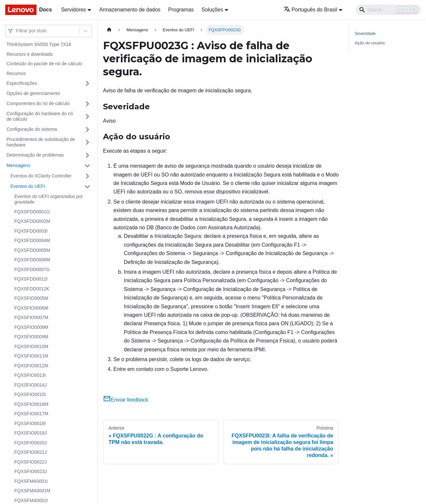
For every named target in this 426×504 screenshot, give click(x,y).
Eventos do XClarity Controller (41, 176)
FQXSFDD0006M (32, 260)
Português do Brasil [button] (310, 10)
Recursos (16, 73)
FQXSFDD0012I (31, 279)
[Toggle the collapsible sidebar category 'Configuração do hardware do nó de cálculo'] (87, 117)
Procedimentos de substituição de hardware (41, 142)
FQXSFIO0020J (31, 443)
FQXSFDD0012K (32, 289)
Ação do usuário (370, 43)
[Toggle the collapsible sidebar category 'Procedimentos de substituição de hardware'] (87, 142)
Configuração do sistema (32, 129)
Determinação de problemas (35, 155)
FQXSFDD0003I (31, 231)
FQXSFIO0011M (31, 356)
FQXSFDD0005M (32, 250)
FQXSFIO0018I (30, 423)
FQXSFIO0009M (31, 337)
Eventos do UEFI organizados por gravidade (49, 199)
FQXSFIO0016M (31, 404)
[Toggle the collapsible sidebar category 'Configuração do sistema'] (87, 130)
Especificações (22, 83)
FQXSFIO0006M (31, 308)
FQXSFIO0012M (31, 366)
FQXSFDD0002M (32, 221)
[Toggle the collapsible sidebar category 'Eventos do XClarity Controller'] (87, 176)
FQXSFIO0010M (31, 346)
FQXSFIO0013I (30, 375)
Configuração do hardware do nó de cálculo (40, 116)
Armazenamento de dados (130, 10)
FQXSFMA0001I (31, 481)
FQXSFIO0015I (30, 394)
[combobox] (17, 31)
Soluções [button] (212, 10)
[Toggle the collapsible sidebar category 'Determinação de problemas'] (87, 155)
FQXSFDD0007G (32, 269)
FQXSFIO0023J (31, 471)
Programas (181, 10)
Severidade (365, 33)
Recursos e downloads (30, 54)
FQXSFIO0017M (31, 414)
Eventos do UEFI (28, 186)
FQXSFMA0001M (32, 491)
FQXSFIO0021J (31, 452)
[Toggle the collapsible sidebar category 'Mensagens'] (87, 166)
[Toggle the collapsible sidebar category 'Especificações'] (87, 84)
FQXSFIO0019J (31, 433)
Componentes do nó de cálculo (38, 103)
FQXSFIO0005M (31, 298)
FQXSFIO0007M (31, 317)
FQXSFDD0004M (32, 240)
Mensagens (18, 165)
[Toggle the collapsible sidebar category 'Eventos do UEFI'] (87, 187)
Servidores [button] (73, 10)
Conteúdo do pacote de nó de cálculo (44, 64)
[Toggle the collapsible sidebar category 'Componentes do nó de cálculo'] (87, 104)
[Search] (388, 10)
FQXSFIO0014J (31, 385)
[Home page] (109, 30)
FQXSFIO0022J (31, 462)
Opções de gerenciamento (33, 93)
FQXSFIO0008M (31, 327)
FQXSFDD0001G (32, 212)
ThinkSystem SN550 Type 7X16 (39, 44)
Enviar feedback (126, 400)
